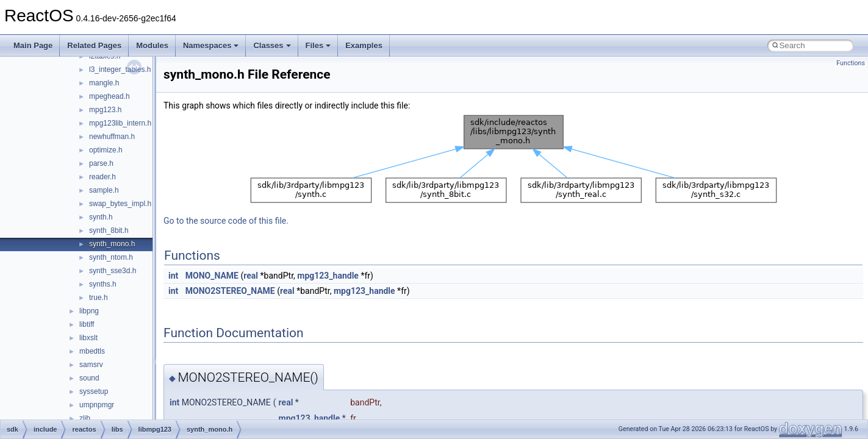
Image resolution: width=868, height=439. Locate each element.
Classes (272, 45)
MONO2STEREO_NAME (230, 291)
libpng (89, 311)
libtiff (87, 324)
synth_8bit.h (109, 230)
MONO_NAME (212, 276)
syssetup (94, 391)
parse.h (101, 163)
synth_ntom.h (111, 257)
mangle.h (104, 83)
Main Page (33, 45)
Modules (152, 45)
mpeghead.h (109, 96)
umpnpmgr (97, 405)
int (173, 276)
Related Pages (94, 45)
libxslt (88, 338)
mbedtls (92, 351)
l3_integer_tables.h (120, 70)
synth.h (101, 217)
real (251, 276)
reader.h (102, 177)
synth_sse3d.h (113, 271)
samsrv (91, 365)
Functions (851, 63)
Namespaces (211, 45)
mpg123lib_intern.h (120, 123)
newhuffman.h (112, 137)
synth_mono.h (112, 244)
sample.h (104, 190)
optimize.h (106, 150)
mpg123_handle (328, 276)
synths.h (103, 284)
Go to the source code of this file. (226, 221)
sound (89, 378)
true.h (99, 298)
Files (318, 45)
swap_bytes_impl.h (120, 204)
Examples (364, 45)
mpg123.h (105, 110)
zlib (85, 418)
